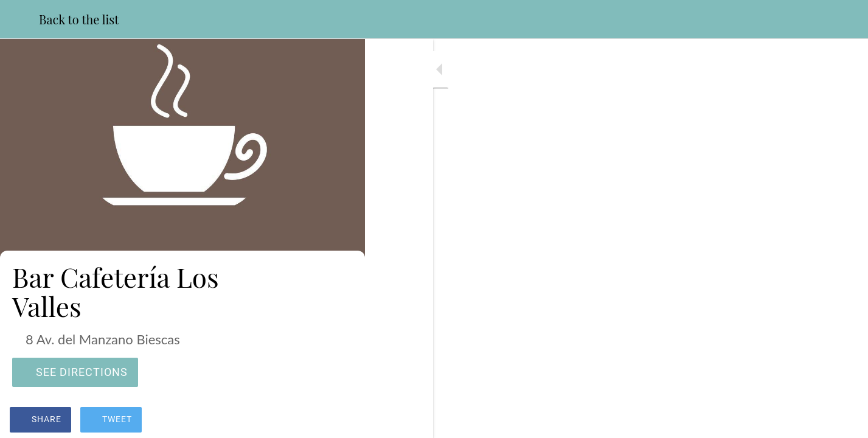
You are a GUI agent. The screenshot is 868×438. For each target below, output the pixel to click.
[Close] (19, 19)
